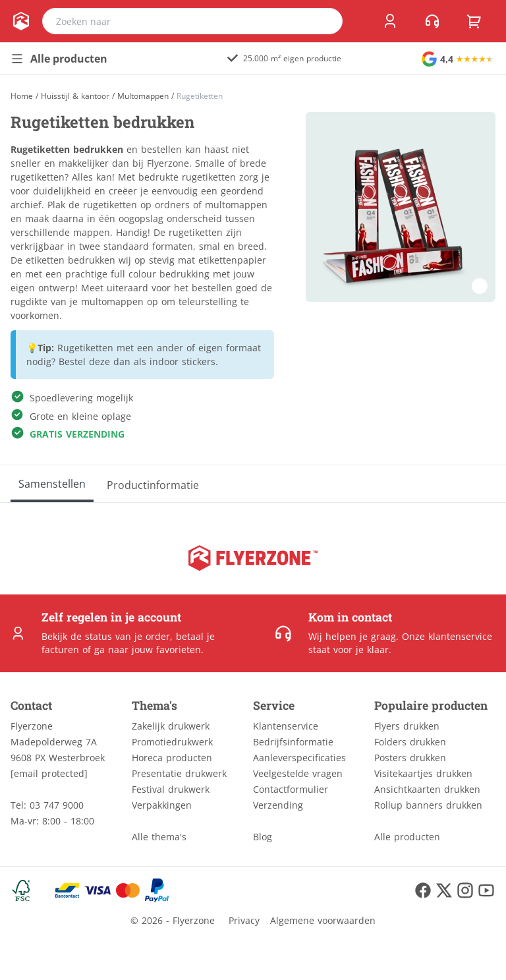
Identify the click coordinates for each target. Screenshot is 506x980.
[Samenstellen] (52, 484)
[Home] (22, 96)
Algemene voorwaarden (323, 920)
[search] (324, 21)
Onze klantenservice (447, 636)
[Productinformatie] (153, 484)
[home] (21, 21)
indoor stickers (183, 361)
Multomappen (143, 96)
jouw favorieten (166, 649)
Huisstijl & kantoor (75, 96)
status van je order (127, 636)
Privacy (244, 920)
